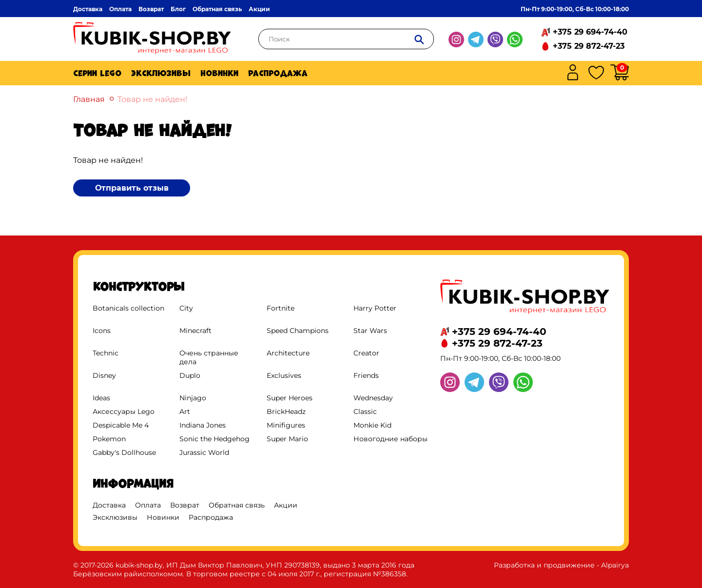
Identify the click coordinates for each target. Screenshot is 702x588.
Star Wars (370, 331)
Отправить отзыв (132, 188)
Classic (365, 412)
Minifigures (286, 425)
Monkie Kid (372, 425)
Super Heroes (290, 398)
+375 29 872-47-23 (589, 46)
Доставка (88, 9)
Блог (178, 9)
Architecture (288, 353)
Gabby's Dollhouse (124, 452)
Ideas (101, 398)
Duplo (190, 375)
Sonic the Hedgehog (214, 439)
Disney (104, 375)
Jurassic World (204, 452)
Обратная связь (217, 9)
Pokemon (109, 439)
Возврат (151, 9)
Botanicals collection (128, 308)
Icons (102, 331)
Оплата (120, 9)
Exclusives (284, 375)
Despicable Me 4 (121, 425)
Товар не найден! (152, 99)
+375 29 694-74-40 (590, 32)
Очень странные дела (209, 357)
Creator (366, 353)
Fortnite (281, 308)
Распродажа (278, 73)
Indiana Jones (203, 425)
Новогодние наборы (390, 439)
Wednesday (373, 398)
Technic (106, 353)
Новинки (219, 73)
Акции (259, 9)
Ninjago (193, 398)
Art (185, 412)
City (186, 308)
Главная (89, 99)
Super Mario (287, 439)
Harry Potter (375, 308)
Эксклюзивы (161, 73)
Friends (366, 375)
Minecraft (195, 331)
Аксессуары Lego (124, 412)
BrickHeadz (286, 412)
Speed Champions (298, 331)
